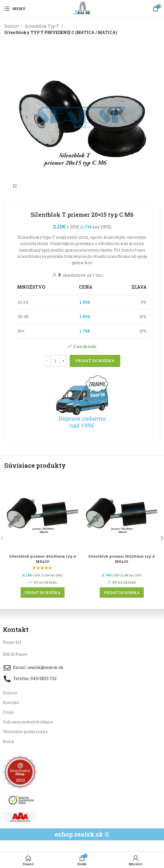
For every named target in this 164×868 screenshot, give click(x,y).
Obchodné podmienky (25, 732)
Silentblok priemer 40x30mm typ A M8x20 (43, 559)
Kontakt (11, 702)
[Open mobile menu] (15, 9)
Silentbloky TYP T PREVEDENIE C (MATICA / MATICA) (61, 32)
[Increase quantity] (63, 361)
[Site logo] (82, 8)
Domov (11, 26)
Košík (9, 741)
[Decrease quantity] (48, 361)
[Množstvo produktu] (55, 361)
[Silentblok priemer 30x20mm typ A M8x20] (122, 514)
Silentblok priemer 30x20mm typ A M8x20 (122, 559)
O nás (8, 712)
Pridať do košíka (95, 361)
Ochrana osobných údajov (28, 722)
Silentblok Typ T (42, 26)
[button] (43, 592)
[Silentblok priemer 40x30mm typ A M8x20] (42, 514)
